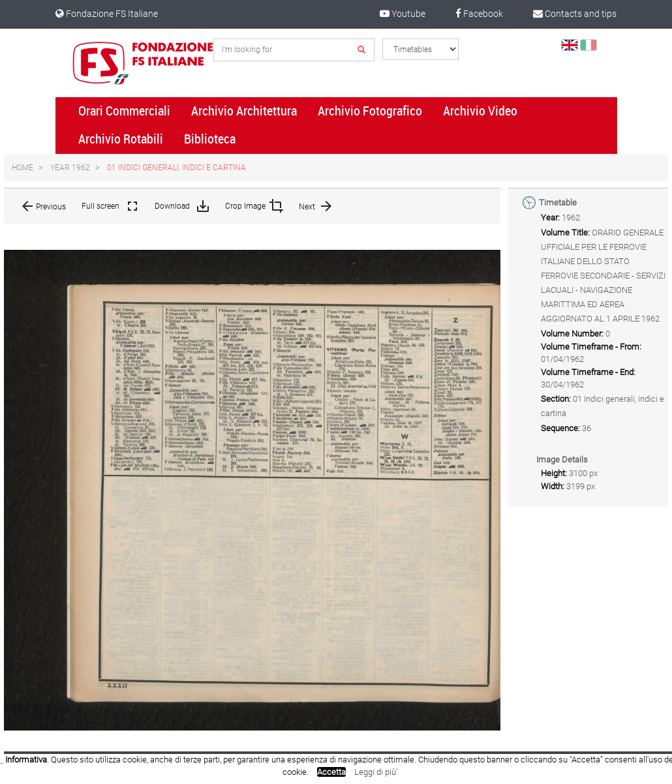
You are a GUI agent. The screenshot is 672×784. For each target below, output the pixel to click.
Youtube (403, 14)
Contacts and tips (575, 14)
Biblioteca (210, 139)
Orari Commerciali (124, 111)
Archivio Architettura (244, 111)
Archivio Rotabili (121, 139)
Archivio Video (480, 111)
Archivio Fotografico (370, 111)
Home (23, 168)
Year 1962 (70, 168)
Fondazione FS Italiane (107, 14)
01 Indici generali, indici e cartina (176, 168)
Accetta (331, 772)
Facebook (479, 14)
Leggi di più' (376, 772)
